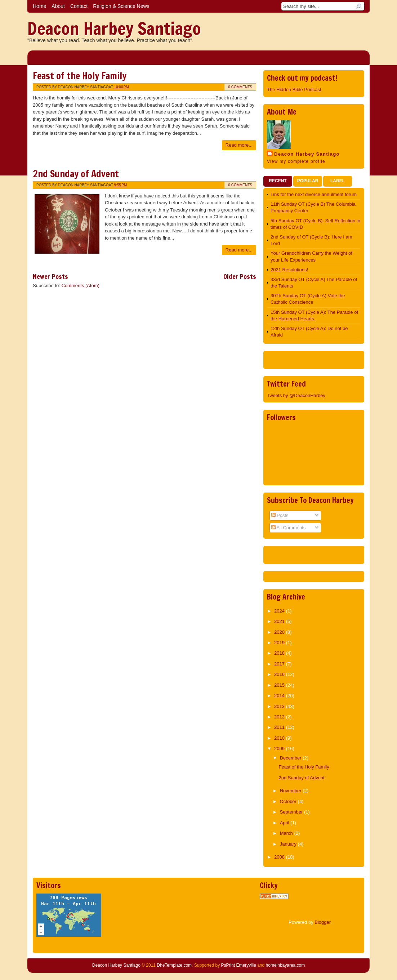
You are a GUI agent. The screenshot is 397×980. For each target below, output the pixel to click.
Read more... (239, 145)
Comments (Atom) (81, 286)
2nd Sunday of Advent (76, 174)
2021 (280, 621)
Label (338, 181)
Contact (79, 6)
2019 (280, 643)
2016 (280, 674)
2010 (280, 738)
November (291, 791)
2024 (280, 611)
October (289, 801)
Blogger (322, 922)
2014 (280, 696)
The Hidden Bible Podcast (294, 90)
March (287, 833)
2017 (280, 664)
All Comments (289, 528)
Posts (280, 515)
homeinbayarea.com (286, 965)
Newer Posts (50, 276)
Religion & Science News (121, 6)
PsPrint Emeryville (238, 965)
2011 (280, 727)
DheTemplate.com (174, 965)
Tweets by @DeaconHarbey (296, 395)
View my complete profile (296, 161)
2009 (280, 749)
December (291, 758)
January (289, 844)
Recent (278, 181)
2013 (280, 706)
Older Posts (240, 276)
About (58, 6)
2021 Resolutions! (289, 270)
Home (39, 6)
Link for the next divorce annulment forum (314, 194)
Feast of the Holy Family (80, 76)
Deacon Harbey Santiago (114, 28)
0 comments (240, 87)
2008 (280, 857)
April (285, 823)
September (292, 812)
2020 (280, 632)
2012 (280, 717)
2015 (280, 685)
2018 (280, 653)
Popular (308, 181)
